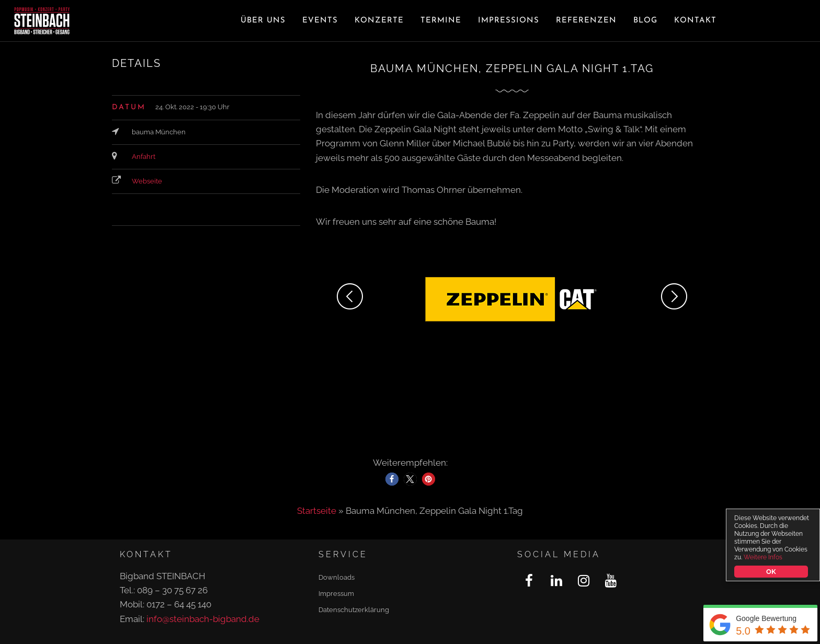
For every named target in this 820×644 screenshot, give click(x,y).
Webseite (147, 181)
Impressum (336, 594)
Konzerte (379, 21)
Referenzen (586, 21)
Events (320, 21)
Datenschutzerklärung (354, 610)
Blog (645, 21)
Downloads (337, 577)
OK (771, 572)
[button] (392, 479)
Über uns (263, 21)
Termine (441, 21)
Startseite (317, 511)
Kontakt (695, 21)
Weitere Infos (763, 557)
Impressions (509, 21)
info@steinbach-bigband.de (203, 619)
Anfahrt (144, 157)
